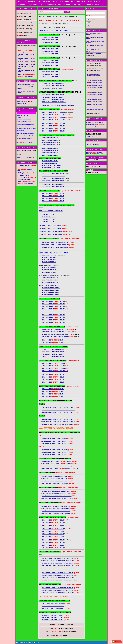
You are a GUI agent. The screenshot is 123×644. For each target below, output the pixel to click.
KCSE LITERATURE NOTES (25, 143)
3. (24, 122)
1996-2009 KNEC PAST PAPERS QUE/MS (95, 107)
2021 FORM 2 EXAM (53, 523)
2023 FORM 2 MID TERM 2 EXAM (50, 142)
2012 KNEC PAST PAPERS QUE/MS (94, 97)
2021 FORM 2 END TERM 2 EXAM (52, 617)
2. (24, 119)
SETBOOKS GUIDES (93, 1)
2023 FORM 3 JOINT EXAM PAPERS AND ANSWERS (58, 105)
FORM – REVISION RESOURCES (61, 625)
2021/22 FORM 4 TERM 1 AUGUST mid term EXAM (57, 573)
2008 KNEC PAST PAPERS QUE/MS (94, 105)
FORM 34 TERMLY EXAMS (78, 1)
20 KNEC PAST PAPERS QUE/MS (94, 78)
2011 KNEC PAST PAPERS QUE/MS (94, 99)
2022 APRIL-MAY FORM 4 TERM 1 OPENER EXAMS (58, 408)
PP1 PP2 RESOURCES (93, 4)
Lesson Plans (21, 4)
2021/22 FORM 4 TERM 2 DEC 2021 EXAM (55, 476)
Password (89, 15)
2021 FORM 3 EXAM (53, 520)
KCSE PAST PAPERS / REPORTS (48, 1)
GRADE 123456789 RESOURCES (67, 4)
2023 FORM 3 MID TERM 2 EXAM (50, 140)
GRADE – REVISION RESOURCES (61, 632)
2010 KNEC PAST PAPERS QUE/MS (94, 102)
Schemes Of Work (32, 4)
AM (58, 58)
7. (25, 136)
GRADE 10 (81, 4)
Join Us (88, 27)
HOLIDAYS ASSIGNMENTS (49, 4)
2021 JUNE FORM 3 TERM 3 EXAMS (53, 604)
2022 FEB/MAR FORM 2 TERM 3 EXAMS (54, 452)
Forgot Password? (91, 25)
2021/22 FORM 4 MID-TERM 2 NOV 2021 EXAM (56, 491)
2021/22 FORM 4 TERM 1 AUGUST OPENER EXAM (57, 588)
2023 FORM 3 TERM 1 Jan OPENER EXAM (55, 245)
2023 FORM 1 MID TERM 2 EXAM (50, 145)
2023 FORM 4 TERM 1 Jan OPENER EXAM (55, 242)
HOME (19, 1)
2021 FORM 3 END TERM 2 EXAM (52, 615)
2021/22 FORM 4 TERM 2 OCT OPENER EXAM (56, 506)
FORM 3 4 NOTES (30, 1)
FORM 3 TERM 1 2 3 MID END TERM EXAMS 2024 (59, 17)
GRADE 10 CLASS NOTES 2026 (26, 84)
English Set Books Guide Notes (25, 138)
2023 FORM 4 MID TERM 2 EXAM (50, 138)
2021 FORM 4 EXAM (53, 529)
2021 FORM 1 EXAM (53, 525)
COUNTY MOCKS (64, 1)
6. (26, 133)
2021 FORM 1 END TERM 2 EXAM (52, 620)
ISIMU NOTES (21, 140)
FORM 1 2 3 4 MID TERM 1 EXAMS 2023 (51, 211)
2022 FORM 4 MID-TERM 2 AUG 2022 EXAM (55, 329)
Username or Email (91, 11)
